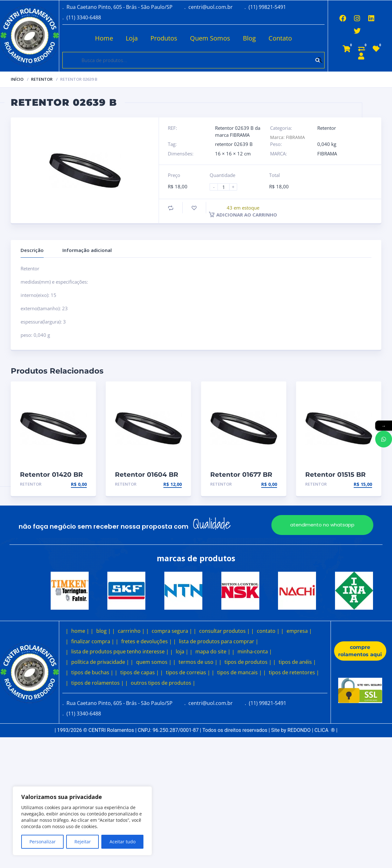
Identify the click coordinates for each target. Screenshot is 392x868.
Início (17, 79)
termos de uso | (198, 662)
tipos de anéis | (297, 662)
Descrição (32, 250)
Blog (249, 38)
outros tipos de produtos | (163, 683)
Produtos (163, 38)
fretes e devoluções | (147, 641)
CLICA (325, 730)
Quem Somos (209, 38)
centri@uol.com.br (211, 7)
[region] (82, 821)
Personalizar (43, 842)
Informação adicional (87, 250)
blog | (104, 631)
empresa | (299, 631)
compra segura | (172, 631)
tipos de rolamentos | (98, 683)
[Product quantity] (226, 187)
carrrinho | (131, 631)
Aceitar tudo (123, 842)
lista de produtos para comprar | (219, 641)
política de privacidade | (100, 662)
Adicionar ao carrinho (243, 215)
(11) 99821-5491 (267, 7)
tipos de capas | (140, 672)
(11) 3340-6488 (84, 17)
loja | (182, 651)
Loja (131, 38)
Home (103, 38)
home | (80, 631)
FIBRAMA (327, 154)
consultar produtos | (224, 631)
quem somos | (154, 662)
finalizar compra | (93, 641)
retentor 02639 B (234, 144)
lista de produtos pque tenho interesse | (120, 651)
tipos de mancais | (240, 672)
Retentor (42, 79)
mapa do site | (213, 651)
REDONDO (299, 730)
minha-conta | (255, 651)
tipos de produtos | (248, 662)
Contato (280, 38)
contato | (268, 631)
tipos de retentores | (294, 672)
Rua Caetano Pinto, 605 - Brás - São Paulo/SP (120, 7)
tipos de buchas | (92, 672)
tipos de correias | (188, 672)
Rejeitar (83, 842)
